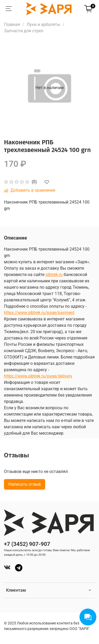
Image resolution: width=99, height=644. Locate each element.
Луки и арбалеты (43, 24)
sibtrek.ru (54, 275)
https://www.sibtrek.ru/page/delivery (38, 376)
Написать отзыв (25, 484)
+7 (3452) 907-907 (27, 544)
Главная (12, 24)
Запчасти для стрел (24, 31)
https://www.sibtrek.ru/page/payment (39, 313)
